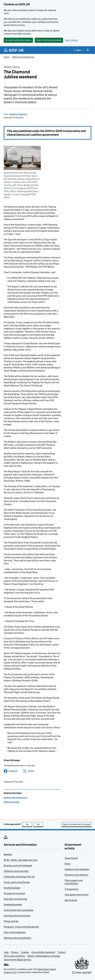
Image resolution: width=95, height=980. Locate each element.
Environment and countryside (18, 910)
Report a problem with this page (76, 824)
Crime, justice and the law (17, 882)
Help (6, 952)
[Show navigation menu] (77, 50)
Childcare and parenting (16, 871)
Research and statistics (77, 875)
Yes (29, 824)
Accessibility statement (43, 952)
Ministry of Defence (18, 114)
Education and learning (15, 899)
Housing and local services (17, 916)
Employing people (13, 904)
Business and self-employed (18, 866)
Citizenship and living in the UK (19, 877)
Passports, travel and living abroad (21, 927)
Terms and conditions (14, 956)
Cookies (25, 952)
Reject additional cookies (49, 40)
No (40, 824)
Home (6, 57)
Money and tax (11, 921)
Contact (62, 952)
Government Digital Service (17, 960)
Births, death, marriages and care (21, 860)
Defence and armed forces (23, 57)
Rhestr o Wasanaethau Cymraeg (44, 956)
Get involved (71, 900)
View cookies (71, 40)
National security (11, 802)
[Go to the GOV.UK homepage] (14, 50)
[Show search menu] (88, 50)
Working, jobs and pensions (17, 938)
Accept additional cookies (18, 40)
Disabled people (12, 888)
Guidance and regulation (77, 869)
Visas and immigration (15, 932)
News (68, 864)
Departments (71, 858)
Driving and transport (14, 893)
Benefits (8, 854)
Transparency (71, 889)
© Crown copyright (82, 972)
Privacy (15, 952)
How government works (77, 895)
